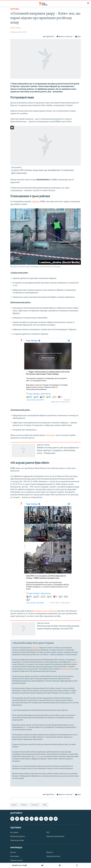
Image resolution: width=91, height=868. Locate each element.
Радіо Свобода (16, 28)
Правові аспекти (16, 860)
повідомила (50, 435)
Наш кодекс (15, 856)
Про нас (13, 852)
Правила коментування (55, 836)
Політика (15, 9)
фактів (26, 727)
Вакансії (50, 852)
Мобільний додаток (18, 836)
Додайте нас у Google (20, 865)
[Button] (49, 37)
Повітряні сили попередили (45, 611)
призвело (38, 757)
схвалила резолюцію (67, 669)
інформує (36, 202)
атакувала (35, 648)
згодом (74, 662)
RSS (48, 832)
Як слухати (14, 832)
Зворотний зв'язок (53, 856)
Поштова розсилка (17, 840)
